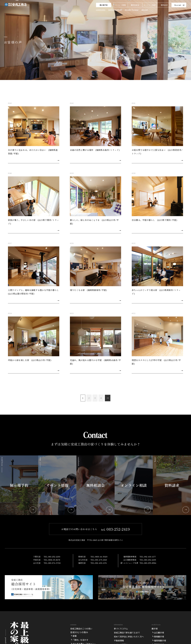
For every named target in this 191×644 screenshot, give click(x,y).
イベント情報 (121, 5)
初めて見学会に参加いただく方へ (129, 637)
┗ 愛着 (73, 636)
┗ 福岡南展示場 (159, 640)
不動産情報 (119, 640)
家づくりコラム (121, 629)
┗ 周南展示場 (158, 637)
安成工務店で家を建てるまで (127, 633)
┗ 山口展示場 (158, 633)
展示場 (155, 629)
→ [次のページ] (108, 398)
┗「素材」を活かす (79, 640)
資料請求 (164, 5)
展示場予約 (104, 5)
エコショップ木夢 (131, 563)
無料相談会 (135, 5)
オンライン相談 (150, 5)
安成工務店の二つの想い (81, 629)
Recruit (178, 5)
